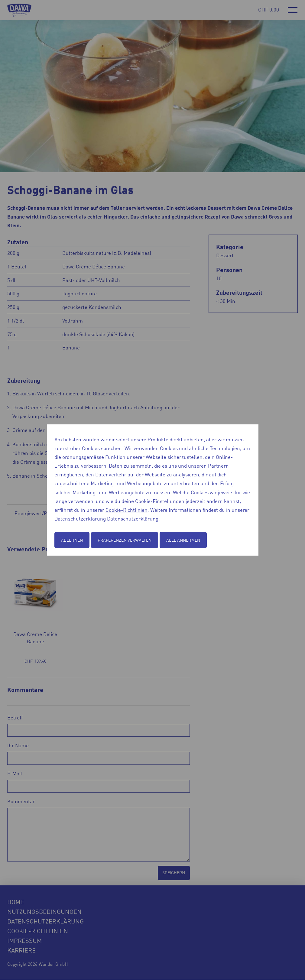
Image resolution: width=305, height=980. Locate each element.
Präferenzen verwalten (125, 540)
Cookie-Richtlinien (127, 510)
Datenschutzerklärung (133, 518)
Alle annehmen (183, 540)
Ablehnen (72, 540)
